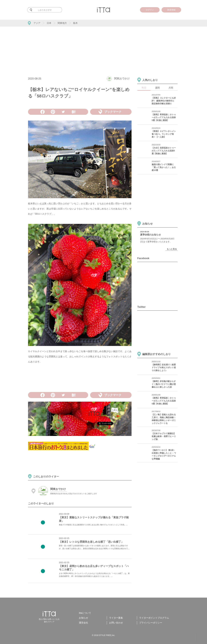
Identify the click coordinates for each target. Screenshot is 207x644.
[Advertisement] (103, 48)
